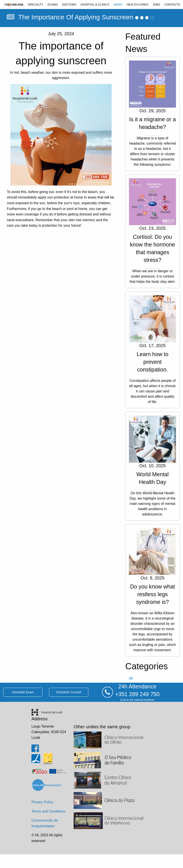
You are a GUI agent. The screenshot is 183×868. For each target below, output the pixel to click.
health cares (137, 5)
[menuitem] (14, 5)
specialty (35, 5)
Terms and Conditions (48, 811)
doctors (69, 5)
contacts (172, 5)
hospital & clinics (95, 5)
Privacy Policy (42, 802)
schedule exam (23, 692)
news (118, 5)
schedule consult (69, 692)
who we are (14, 5)
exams (53, 5)
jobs (156, 5)
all (131, 678)
